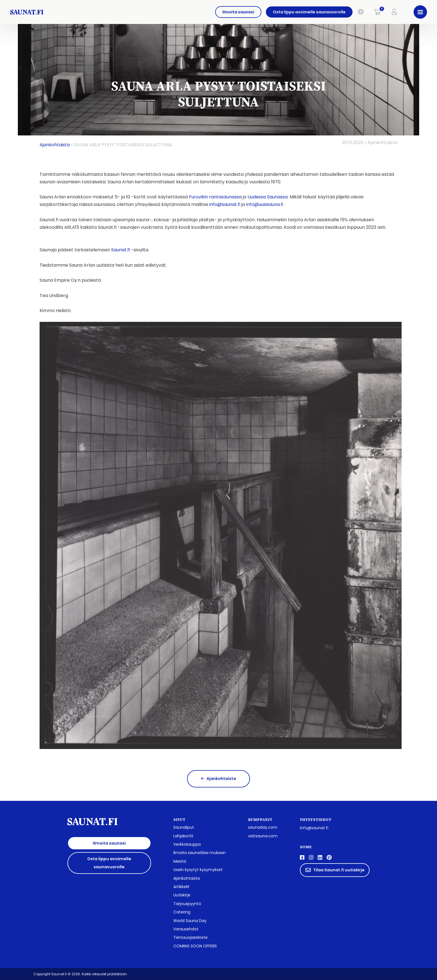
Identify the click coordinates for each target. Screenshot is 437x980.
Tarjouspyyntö (187, 904)
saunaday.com (263, 827)
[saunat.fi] (71, 12)
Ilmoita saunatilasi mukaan (200, 853)
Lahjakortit (183, 836)
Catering (182, 912)
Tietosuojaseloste (190, 937)
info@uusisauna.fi (265, 204)
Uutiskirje (182, 895)
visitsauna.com (263, 836)
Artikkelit (181, 887)
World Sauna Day (190, 921)
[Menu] (417, 12)
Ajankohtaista (55, 145)
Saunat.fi (121, 250)
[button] (357, 12)
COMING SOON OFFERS (195, 946)
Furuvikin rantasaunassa (215, 197)
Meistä (180, 861)
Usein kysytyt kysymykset (198, 870)
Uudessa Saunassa (268, 197)
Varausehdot (186, 929)
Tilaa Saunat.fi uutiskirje (335, 870)
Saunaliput (184, 827)
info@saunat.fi (225, 204)
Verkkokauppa (187, 844)
